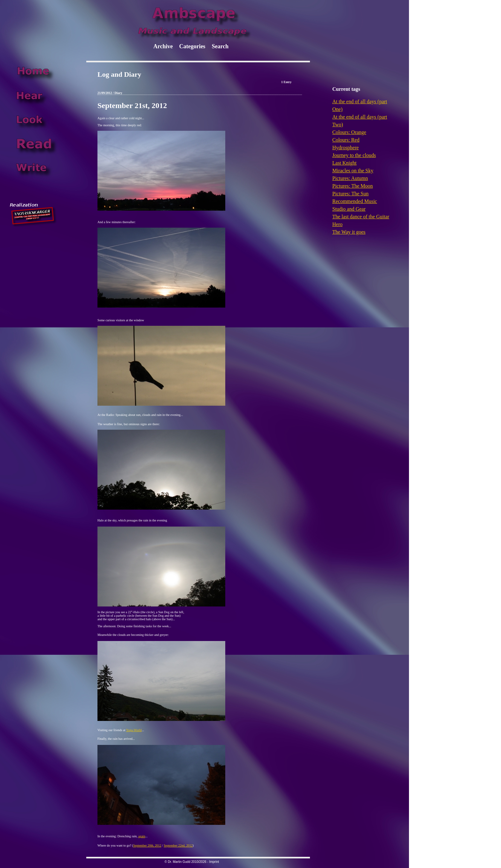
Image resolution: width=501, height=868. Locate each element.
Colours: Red (346, 140)
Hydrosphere (346, 148)
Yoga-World (134, 730)
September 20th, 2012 (147, 845)
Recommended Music (355, 201)
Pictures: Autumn (350, 178)
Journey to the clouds (354, 155)
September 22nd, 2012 (178, 845)
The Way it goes (349, 232)
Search (220, 46)
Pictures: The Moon (353, 186)
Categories (192, 46)
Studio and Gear (349, 209)
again (142, 836)
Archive (163, 46)
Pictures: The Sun (350, 194)
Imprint (214, 862)
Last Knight (344, 163)
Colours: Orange (349, 132)
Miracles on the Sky (353, 171)
